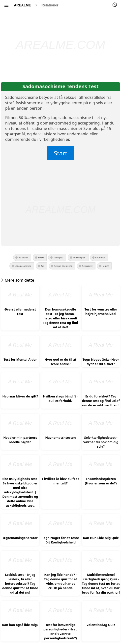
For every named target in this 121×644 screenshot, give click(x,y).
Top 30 (106, 266)
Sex (43, 266)
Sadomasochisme (23, 266)
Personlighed (79, 258)
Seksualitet (87, 266)
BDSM (41, 258)
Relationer (50, 5)
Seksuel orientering (63, 266)
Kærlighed (58, 258)
